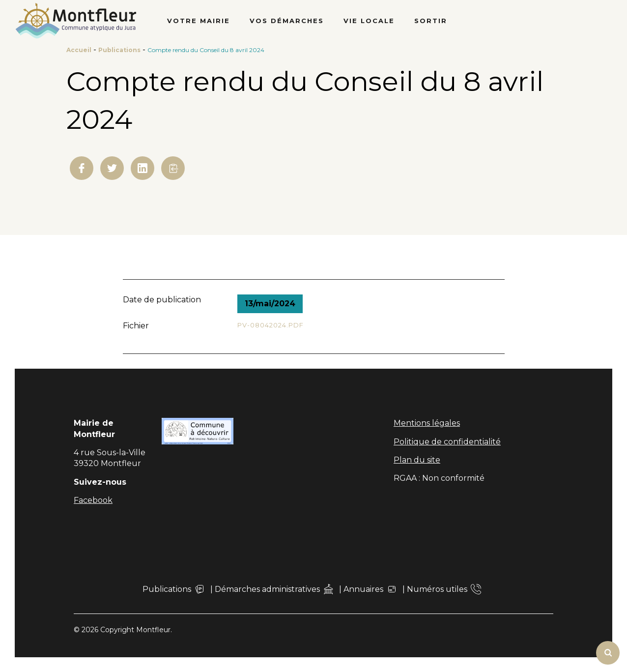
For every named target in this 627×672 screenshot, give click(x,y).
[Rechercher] (608, 653)
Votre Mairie (199, 21)
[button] (173, 168)
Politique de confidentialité (447, 442)
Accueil (79, 50)
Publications (119, 50)
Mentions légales (427, 423)
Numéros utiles (444, 589)
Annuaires (370, 589)
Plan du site (417, 460)
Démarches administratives (274, 589)
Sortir (431, 21)
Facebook (93, 500)
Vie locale (369, 21)
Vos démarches (287, 21)
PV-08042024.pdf (271, 325)
